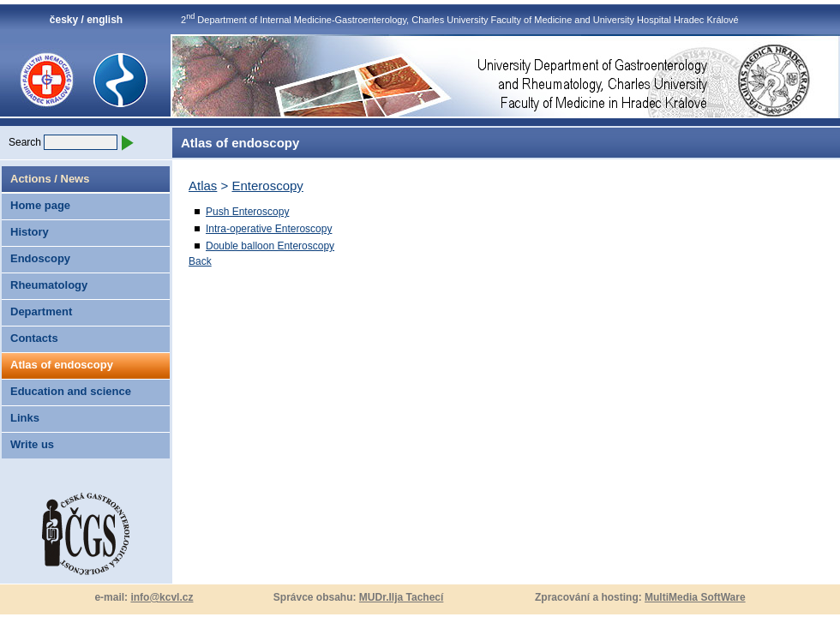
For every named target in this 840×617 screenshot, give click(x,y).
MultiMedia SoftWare (695, 597)
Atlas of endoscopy (62, 365)
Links (25, 418)
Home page (40, 205)
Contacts (34, 338)
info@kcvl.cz (162, 597)
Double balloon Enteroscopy (270, 246)
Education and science (71, 391)
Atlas (203, 186)
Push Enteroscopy (247, 212)
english (105, 20)
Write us (32, 444)
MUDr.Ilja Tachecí (401, 597)
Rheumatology (49, 285)
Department (41, 311)
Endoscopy (40, 258)
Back (200, 261)
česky (64, 20)
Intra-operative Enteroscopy (269, 229)
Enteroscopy (267, 186)
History (30, 232)
